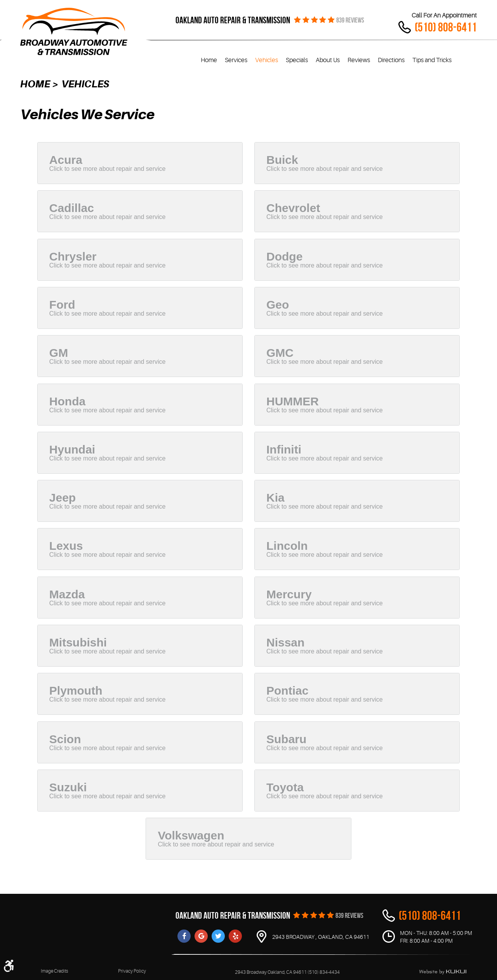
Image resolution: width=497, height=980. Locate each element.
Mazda (67, 594)
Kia (275, 498)
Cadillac (72, 208)
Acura (66, 160)
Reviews (359, 60)
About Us (328, 60)
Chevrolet (293, 208)
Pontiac (287, 691)
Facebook (184, 936)
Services (236, 60)
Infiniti (284, 449)
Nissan (285, 642)
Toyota (285, 787)
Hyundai (72, 449)
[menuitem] (209, 60)
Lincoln (287, 546)
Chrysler (73, 256)
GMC (280, 353)
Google (201, 936)
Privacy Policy (132, 971)
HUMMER (293, 401)
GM (59, 353)
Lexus (66, 546)
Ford (62, 305)
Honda (67, 401)
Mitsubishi (78, 642)
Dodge (284, 256)
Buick (282, 160)
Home (209, 60)
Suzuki (68, 787)
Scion (65, 739)
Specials (297, 60)
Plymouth (76, 691)
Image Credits (54, 971)
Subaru (286, 739)
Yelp (235, 936)
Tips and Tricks (432, 60)
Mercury (289, 594)
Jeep (63, 498)
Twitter (218, 936)
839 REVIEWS (350, 20)
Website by (443, 972)
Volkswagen (191, 835)
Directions (391, 60)
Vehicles (267, 60)
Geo (278, 305)
